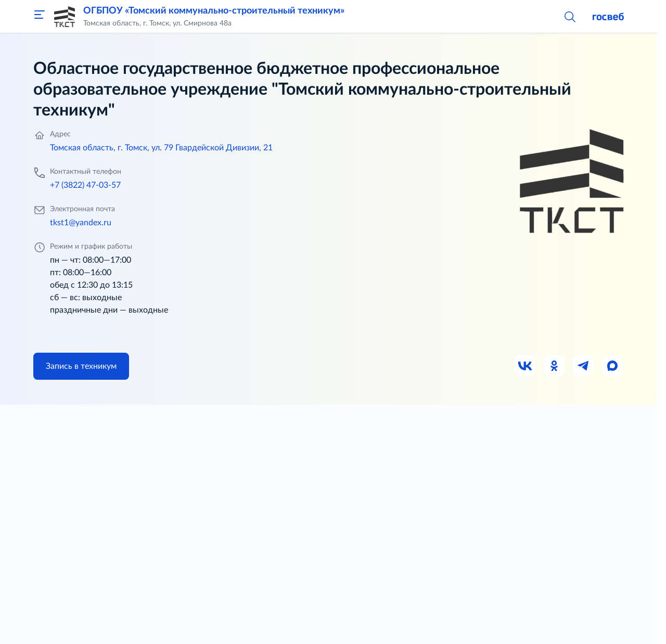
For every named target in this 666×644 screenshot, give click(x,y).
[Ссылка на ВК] (526, 366)
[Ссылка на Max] (613, 366)
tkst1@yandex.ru (81, 223)
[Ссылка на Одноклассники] (555, 366)
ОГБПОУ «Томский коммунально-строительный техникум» (214, 11)
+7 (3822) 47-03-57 (85, 185)
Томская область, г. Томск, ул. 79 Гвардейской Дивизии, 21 (161, 148)
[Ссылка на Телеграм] (584, 366)
